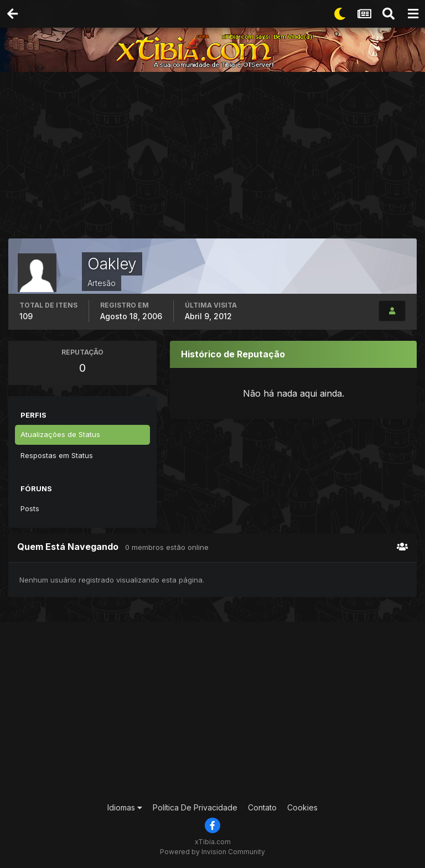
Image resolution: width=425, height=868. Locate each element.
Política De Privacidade (195, 807)
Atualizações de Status (60, 434)
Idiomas (125, 807)
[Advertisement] (217, 158)
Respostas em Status (57, 455)
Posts (30, 508)
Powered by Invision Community (212, 852)
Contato (262, 807)
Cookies (302, 807)
